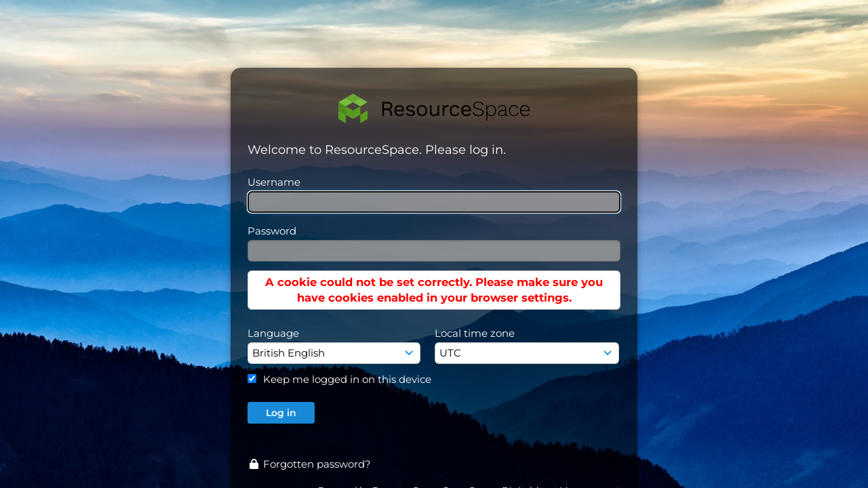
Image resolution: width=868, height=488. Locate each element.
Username (274, 182)
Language (273, 333)
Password (272, 231)
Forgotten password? (309, 464)
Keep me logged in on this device (347, 379)
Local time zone (475, 333)
